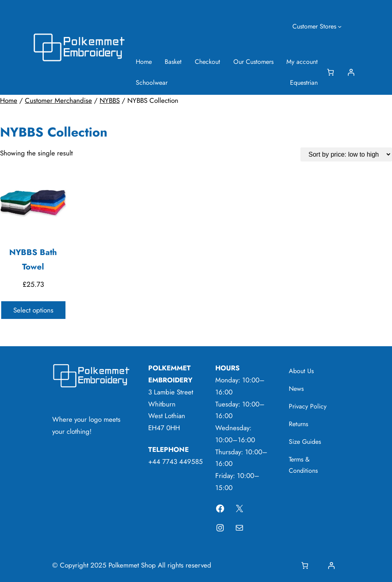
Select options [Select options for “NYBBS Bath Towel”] (33, 310)
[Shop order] (346, 154)
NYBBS (110, 100)
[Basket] (332, 72)
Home (9, 100)
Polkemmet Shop (132, 565)
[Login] (351, 72)
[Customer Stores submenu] (340, 27)
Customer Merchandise (58, 100)
